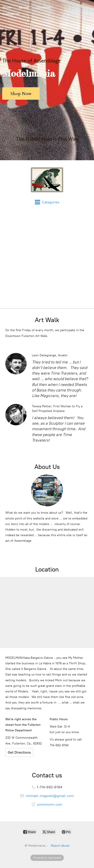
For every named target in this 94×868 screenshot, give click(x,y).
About (24, 7)
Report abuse (60, 846)
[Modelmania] (47, 180)
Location (43, 7)
